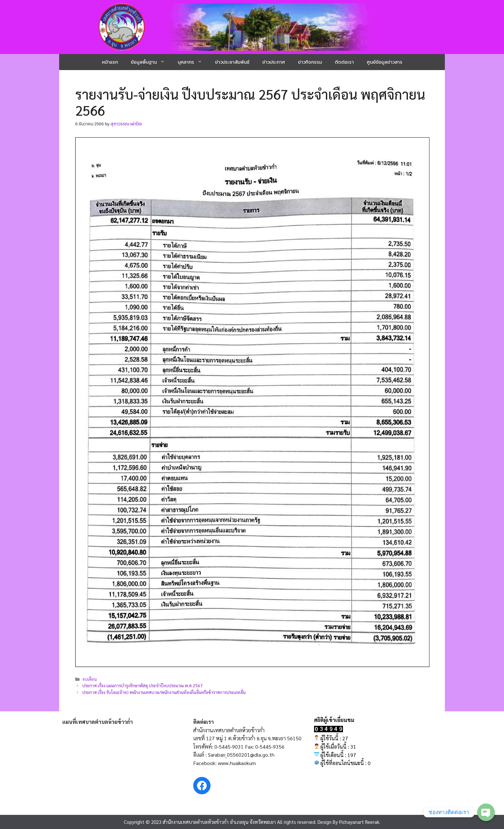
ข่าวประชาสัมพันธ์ (232, 62)
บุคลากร (193, 62)
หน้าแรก (110, 62)
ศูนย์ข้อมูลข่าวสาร (385, 62)
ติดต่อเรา (344, 62)
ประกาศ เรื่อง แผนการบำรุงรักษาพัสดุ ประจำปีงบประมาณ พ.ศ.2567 (143, 685)
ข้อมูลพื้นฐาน (151, 62)
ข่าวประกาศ (274, 62)
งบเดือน (90, 679)
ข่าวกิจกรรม (310, 62)
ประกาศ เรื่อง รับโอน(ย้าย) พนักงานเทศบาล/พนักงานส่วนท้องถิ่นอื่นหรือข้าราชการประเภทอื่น (164, 692)
